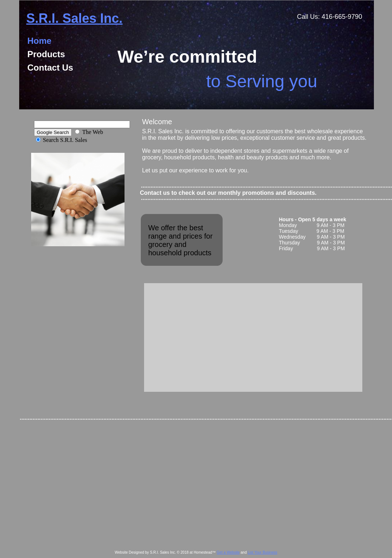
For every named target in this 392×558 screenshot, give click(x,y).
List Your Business (262, 552)
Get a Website (228, 552)
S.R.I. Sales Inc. (75, 18)
